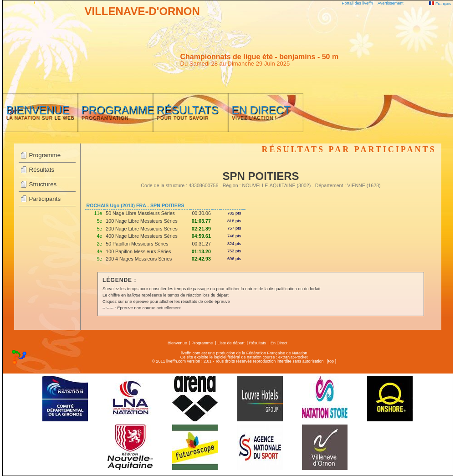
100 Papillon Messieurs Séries (138, 251)
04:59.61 (201, 236)
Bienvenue (177, 343)
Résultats (42, 170)
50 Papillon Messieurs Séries (137, 244)
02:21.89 (201, 229)
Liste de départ (231, 343)
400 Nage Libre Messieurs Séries (142, 236)
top (331, 361)
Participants (45, 199)
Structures (43, 184)
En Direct (279, 343)
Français (440, 4)
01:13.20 (201, 251)
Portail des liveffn (358, 3)
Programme (45, 155)
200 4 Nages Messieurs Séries (139, 259)
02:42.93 (201, 259)
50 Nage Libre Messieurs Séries (140, 213)
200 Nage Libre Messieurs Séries (142, 229)
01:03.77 (201, 221)
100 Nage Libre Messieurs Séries (142, 221)
